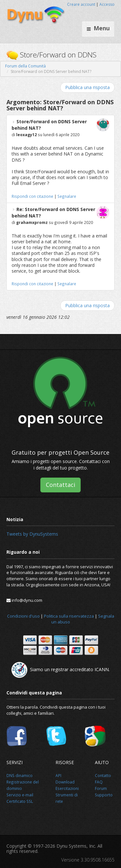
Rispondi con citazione (32, 196)
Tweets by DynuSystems (32, 534)
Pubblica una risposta (87, 87)
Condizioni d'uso (23, 616)
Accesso (107, 4)
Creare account (81, 4)
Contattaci (60, 485)
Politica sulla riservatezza (69, 616)
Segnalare (67, 196)
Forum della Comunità (25, 66)
